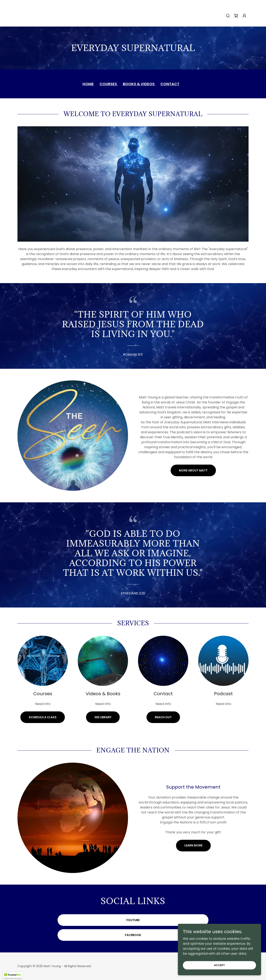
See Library (103, 717)
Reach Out (163, 717)
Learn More (193, 845)
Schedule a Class (43, 717)
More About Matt (193, 470)
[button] (244, 16)
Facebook (133, 935)
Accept (219, 965)
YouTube (133, 920)
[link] (236, 16)
